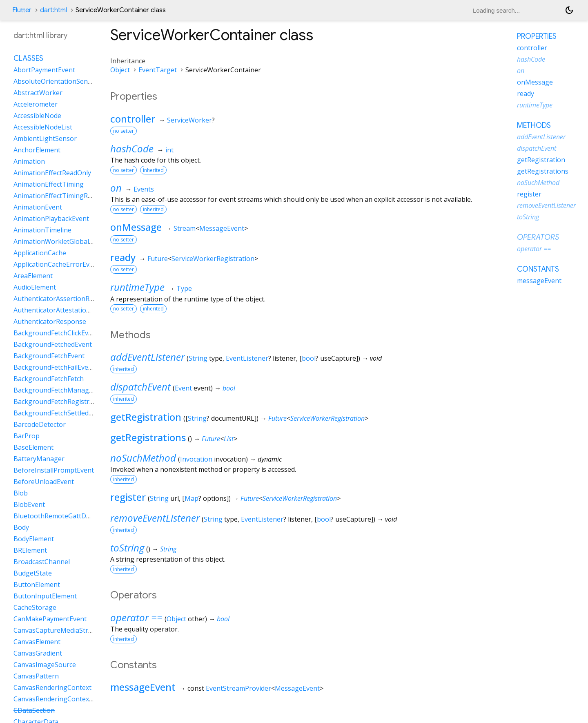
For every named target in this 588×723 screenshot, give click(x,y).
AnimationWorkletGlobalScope (60, 241)
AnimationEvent (38, 207)
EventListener (247, 358)
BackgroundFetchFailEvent (54, 367)
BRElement (30, 550)
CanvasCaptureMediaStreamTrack (66, 630)
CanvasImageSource (45, 665)
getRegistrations (148, 437)
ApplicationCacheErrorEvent (57, 264)
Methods (534, 125)
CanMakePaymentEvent (50, 619)
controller (133, 119)
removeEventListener (155, 518)
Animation (29, 161)
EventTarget (158, 70)
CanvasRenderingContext (52, 687)
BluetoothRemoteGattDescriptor (64, 516)
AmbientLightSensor (45, 138)
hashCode (132, 148)
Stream (185, 228)
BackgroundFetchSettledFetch (59, 413)
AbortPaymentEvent (44, 70)
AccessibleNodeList (43, 127)
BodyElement (34, 539)
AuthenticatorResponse (50, 321)
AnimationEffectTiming (49, 184)
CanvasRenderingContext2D (57, 699)
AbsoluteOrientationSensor (56, 81)
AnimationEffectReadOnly (52, 173)
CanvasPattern (36, 676)
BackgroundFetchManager (55, 390)
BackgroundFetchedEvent (53, 344)
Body (21, 527)
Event (183, 388)
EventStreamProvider (238, 688)
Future (158, 259)
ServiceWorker (189, 120)
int (169, 150)
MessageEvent (222, 228)
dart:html (53, 10)
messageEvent (143, 687)
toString (127, 548)
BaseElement (33, 447)
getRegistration (146, 417)
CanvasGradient (38, 653)
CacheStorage (35, 607)
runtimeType (137, 287)
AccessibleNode (37, 116)
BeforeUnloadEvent (44, 482)
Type (184, 288)
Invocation (196, 459)
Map (192, 498)
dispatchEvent (140, 387)
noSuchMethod (143, 458)
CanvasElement (37, 642)
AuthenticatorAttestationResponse (67, 310)
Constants (538, 269)
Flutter (22, 10)
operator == (136, 617)
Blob (21, 493)
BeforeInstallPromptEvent (54, 470)
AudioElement (35, 287)
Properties (537, 36)
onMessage (136, 227)
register (128, 497)
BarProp (27, 436)
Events (144, 189)
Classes (28, 58)
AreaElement (33, 276)
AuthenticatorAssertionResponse (65, 299)
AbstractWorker (38, 93)
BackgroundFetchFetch (49, 379)
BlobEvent (29, 504)
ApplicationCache (40, 253)
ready (123, 257)
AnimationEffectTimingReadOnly (63, 196)
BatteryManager (39, 459)
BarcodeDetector (40, 424)
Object (120, 70)
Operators (538, 237)
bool (309, 358)
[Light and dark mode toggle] (569, 10)
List (229, 439)
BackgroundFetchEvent (49, 356)
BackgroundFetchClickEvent (56, 333)
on (116, 188)
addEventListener (147, 357)
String (198, 358)
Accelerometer (36, 104)
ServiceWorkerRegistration (213, 259)
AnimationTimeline (42, 230)
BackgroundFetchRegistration (59, 402)
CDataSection (34, 710)
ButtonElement (37, 585)
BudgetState (33, 573)
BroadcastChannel (42, 562)
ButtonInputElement (45, 596)
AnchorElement (37, 150)
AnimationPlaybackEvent (51, 219)
